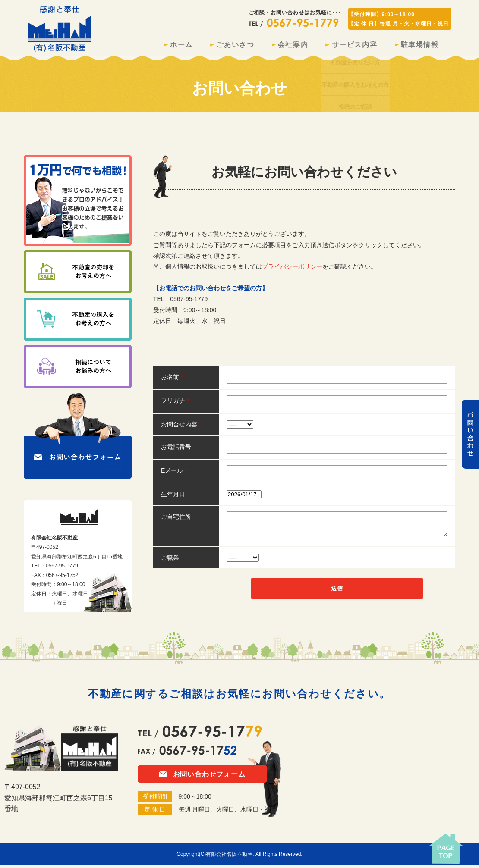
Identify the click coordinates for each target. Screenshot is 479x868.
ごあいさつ (213, 46)
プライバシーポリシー (292, 270)
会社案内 (277, 46)
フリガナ (175, 404)
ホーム (153, 46)
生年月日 (173, 498)
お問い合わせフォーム (202, 778)
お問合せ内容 (181, 428)
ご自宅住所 (176, 520)
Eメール (174, 474)
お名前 (172, 380)
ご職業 (170, 561)
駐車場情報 (416, 46)
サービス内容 (345, 46)
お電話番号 (176, 450)
